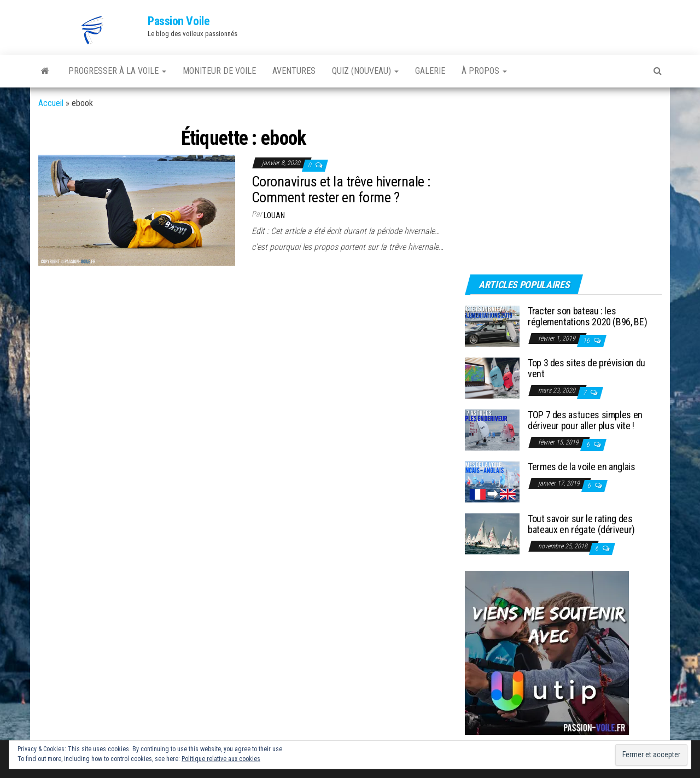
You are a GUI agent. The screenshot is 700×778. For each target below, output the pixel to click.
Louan (274, 215)
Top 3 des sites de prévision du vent (587, 368)
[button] (93, 30)
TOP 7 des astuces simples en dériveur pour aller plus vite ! (585, 420)
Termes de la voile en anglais (582, 467)
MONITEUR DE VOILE (219, 71)
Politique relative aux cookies (221, 759)
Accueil (51, 103)
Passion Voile (179, 21)
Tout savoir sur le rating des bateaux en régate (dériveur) (581, 524)
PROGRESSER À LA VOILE (117, 71)
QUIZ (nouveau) (365, 71)
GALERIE (430, 71)
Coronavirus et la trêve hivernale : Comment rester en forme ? (341, 189)
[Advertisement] (533, 190)
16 (587, 341)
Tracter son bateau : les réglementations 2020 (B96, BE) (587, 316)
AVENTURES (294, 71)
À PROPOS (484, 71)
